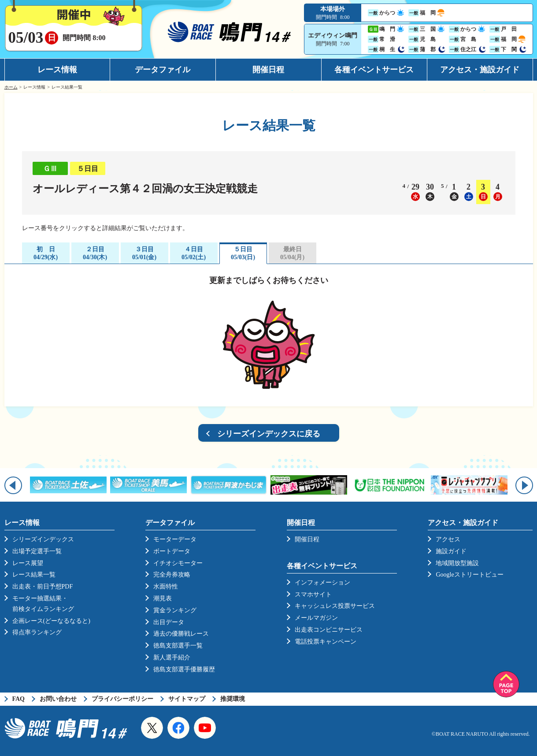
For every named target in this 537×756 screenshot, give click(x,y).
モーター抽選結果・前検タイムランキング (43, 604)
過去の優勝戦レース (181, 634)
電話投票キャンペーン (326, 642)
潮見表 (163, 598)
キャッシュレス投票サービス (335, 606)
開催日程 (268, 70)
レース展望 (28, 563)
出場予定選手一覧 (37, 551)
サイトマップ (187, 699)
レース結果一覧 (34, 575)
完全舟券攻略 (172, 575)
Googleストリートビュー (469, 575)
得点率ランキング (37, 632)
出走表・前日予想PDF (43, 587)
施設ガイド (451, 551)
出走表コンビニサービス (329, 630)
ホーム (11, 87)
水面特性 (166, 587)
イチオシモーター (178, 563)
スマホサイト (313, 594)
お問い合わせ (58, 699)
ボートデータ (172, 551)
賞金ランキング (175, 610)
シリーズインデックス (43, 539)
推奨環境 (233, 699)
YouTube (205, 728)
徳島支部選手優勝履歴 (184, 669)
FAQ (19, 699)
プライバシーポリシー (122, 699)
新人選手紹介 (172, 657)
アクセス (448, 539)
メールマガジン (316, 618)
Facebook (178, 728)
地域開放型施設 (457, 563)
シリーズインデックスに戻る (269, 434)
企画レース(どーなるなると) (51, 621)
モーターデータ (175, 539)
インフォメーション (322, 583)
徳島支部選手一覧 (178, 646)
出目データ (169, 622)
